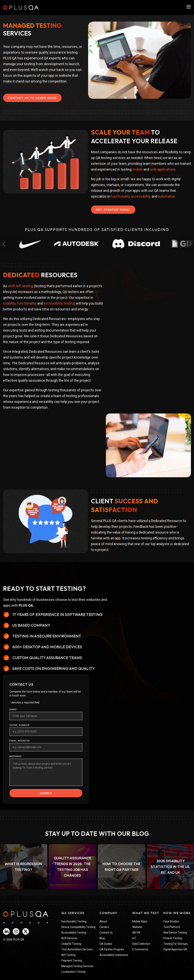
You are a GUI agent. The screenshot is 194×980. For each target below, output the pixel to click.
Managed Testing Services (77, 966)
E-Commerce (140, 949)
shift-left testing (20, 286)
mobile (137, 169)
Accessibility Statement (114, 955)
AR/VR (136, 933)
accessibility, (141, 196)
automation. (167, 196)
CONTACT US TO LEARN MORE (32, 98)
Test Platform (172, 927)
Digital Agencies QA (175, 949)
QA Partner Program (112, 949)
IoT (134, 938)
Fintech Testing (173, 938)
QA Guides (106, 944)
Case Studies (171, 921)
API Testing (68, 955)
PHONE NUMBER (20, 725)
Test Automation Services (77, 949)
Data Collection (141, 944)
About (103, 921)
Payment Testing (72, 961)
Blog (102, 938)
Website (137, 927)
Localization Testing (73, 972)
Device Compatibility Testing (78, 927)
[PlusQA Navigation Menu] (189, 7)
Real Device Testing (175, 933)
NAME (14, 710)
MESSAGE (16, 756)
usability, (10, 303)
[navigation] (26, 914)
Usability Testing (71, 944)
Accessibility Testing (74, 933)
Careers (104, 927)
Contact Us (106, 933)
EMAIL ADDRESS (20, 741)
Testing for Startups (176, 944)
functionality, (121, 196)
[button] (73, 867)
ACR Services (69, 938)
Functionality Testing (74, 921)
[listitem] (73, 867)
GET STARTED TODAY (113, 210)
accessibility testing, (59, 303)
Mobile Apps (140, 921)
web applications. (163, 169)
